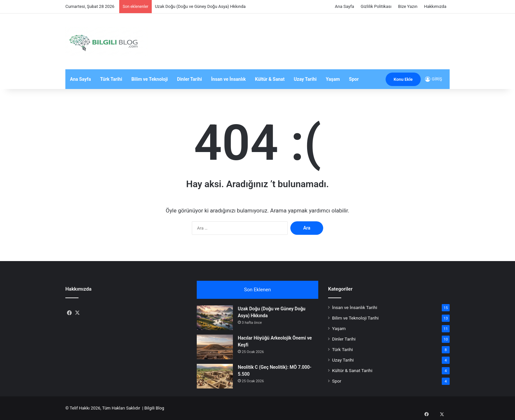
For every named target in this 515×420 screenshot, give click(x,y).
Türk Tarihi (111, 79)
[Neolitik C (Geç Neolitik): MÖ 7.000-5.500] (215, 376)
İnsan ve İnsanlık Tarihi (355, 307)
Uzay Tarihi (305, 79)
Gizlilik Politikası (376, 6)
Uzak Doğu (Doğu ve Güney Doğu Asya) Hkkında (200, 6)
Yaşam (333, 79)
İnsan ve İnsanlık (228, 79)
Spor (354, 79)
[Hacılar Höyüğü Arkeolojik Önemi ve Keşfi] (215, 347)
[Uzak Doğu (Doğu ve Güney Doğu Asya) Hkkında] (215, 318)
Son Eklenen (257, 290)
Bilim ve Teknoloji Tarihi (355, 318)
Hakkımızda (435, 6)
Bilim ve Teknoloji (150, 79)
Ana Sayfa (345, 6)
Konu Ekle (403, 79)
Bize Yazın (408, 6)
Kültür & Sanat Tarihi (352, 370)
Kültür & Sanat (270, 79)
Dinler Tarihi (190, 79)
